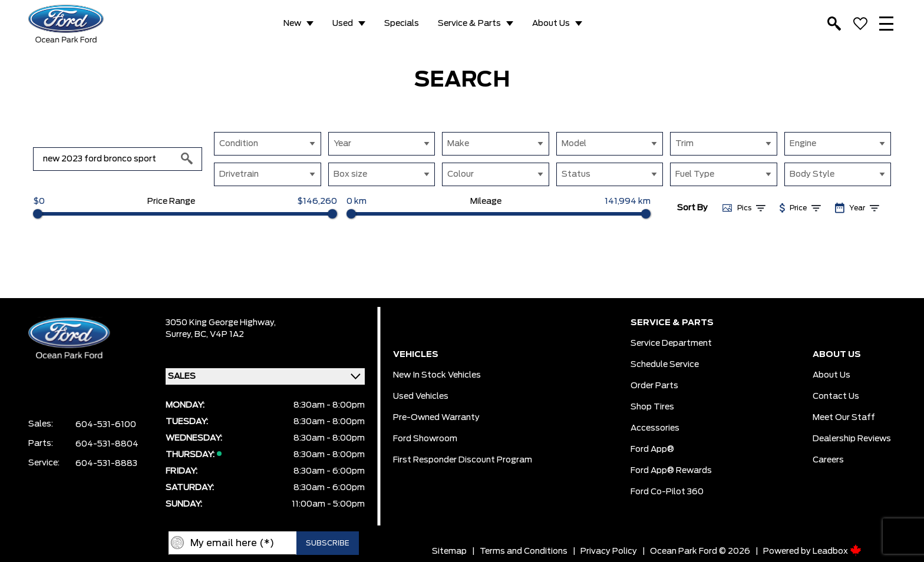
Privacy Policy (609, 551)
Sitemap (449, 551)
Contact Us (836, 396)
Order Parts (654, 386)
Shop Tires (652, 407)
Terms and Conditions (524, 551)
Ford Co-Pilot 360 (667, 492)
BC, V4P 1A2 (219, 335)
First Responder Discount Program (463, 460)
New (292, 24)
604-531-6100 (106, 425)
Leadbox (837, 551)
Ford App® (652, 449)
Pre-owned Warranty (436, 418)
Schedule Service (665, 365)
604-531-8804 (107, 444)
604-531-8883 (106, 464)
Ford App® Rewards (671, 471)
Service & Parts (469, 24)
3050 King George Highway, (221, 323)
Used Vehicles (421, 396)
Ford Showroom (425, 439)
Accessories (655, 428)
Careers (828, 460)
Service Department (671, 343)
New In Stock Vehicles (437, 375)
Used (343, 24)
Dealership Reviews (852, 439)
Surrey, (180, 335)
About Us (551, 24)
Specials (402, 24)
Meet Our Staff (844, 418)
